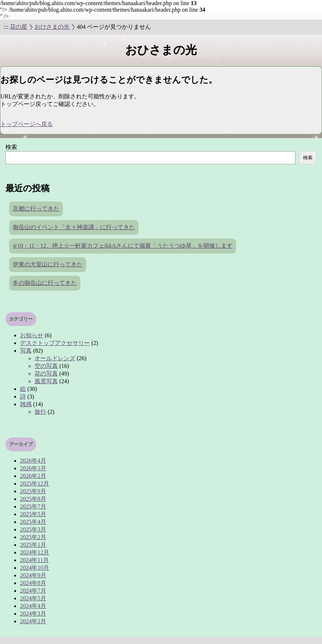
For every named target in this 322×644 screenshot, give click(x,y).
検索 (11, 147)
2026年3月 (33, 468)
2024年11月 (34, 560)
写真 (26, 351)
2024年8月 (33, 583)
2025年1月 (33, 545)
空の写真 (46, 366)
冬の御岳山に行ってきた (45, 283)
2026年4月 (33, 461)
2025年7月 (33, 506)
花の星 (19, 27)
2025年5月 (33, 514)
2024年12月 (35, 552)
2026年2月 (33, 476)
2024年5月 (33, 598)
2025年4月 (33, 522)
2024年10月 (35, 568)
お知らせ (32, 335)
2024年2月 (33, 621)
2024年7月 (33, 591)
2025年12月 (35, 484)
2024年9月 (33, 575)
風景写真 (46, 381)
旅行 (40, 412)
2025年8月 (33, 499)
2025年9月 (33, 491)
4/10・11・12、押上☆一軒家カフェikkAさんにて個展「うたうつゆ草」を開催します (123, 246)
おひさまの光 (52, 27)
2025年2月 (33, 537)
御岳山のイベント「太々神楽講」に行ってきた (74, 227)
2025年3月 (33, 529)
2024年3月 (33, 614)
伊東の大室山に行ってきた (48, 264)
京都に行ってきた (36, 209)
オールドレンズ (55, 358)
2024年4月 (33, 606)
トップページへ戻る (27, 124)
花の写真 (46, 374)
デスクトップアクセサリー (55, 343)
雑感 (26, 404)
